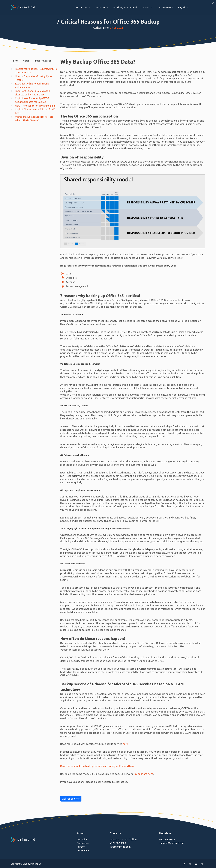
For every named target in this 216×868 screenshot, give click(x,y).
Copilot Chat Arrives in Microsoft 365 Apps (35, 111)
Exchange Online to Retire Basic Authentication (32, 85)
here (125, 744)
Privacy (81, 847)
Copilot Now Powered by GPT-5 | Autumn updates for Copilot (33, 100)
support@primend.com (172, 843)
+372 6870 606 (167, 839)
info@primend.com (120, 847)
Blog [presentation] (16, 61)
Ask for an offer (71, 799)
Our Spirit (82, 839)
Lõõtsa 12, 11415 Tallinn (123, 839)
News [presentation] (26, 61)
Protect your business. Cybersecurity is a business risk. (36, 71)
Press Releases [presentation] (43, 61)
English (182, 7)
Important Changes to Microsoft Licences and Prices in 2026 (33, 93)
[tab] (16, 61)
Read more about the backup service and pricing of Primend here (97, 766)
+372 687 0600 (118, 843)
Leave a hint (83, 850)
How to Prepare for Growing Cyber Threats (34, 78)
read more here (144, 774)
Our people (83, 843)
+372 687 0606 (166, 7)
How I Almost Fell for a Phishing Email (36, 106)
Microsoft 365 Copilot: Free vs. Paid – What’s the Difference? (35, 119)
